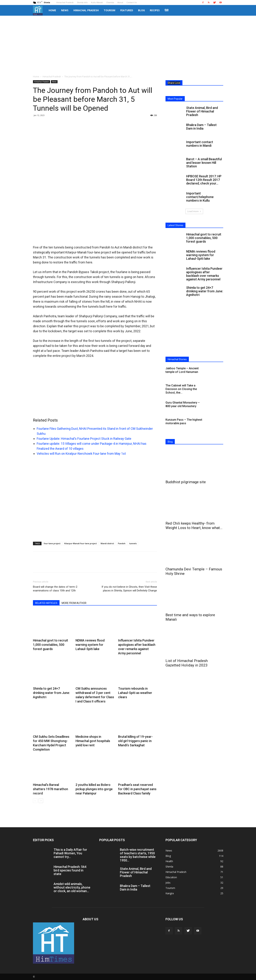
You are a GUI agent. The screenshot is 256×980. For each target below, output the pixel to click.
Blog (141, 10)
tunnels (133, 543)
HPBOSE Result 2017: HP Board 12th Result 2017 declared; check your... (204, 180)
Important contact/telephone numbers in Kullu (200, 197)
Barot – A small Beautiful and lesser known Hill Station (204, 163)
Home (52, 10)
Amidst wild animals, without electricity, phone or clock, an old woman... (72, 887)
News (65, 10)
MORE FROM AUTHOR (74, 603)
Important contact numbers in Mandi (200, 144)
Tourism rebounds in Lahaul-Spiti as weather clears (135, 693)
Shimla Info (82, 2)
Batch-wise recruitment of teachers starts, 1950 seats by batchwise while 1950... (138, 855)
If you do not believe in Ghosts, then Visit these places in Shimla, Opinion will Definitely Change (129, 589)
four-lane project (52, 543)
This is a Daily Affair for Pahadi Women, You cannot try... (70, 853)
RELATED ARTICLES (46, 603)
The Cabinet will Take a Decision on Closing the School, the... (181, 389)
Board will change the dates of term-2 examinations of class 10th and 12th (55, 589)
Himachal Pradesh (65, 2)
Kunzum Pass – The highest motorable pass (184, 421)
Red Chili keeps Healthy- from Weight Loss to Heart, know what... (194, 526)
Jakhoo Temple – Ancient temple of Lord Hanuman (182, 370)
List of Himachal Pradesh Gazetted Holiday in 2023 (187, 663)
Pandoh (122, 543)
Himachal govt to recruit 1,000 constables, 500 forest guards (51, 645)
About (120, 2)
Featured (127, 10)
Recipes (155, 10)
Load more (194, 211)
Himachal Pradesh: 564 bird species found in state (70, 870)
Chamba (110, 2)
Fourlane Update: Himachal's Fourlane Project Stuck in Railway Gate (84, 439)
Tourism (109, 10)
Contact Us (132, 2)
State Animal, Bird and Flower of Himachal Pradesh (202, 111)
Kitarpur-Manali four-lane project (81, 543)
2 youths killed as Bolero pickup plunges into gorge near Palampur (94, 789)
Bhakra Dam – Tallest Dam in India (201, 127)
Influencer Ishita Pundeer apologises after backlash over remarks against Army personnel (204, 274)
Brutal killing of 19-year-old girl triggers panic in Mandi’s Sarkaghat (135, 741)
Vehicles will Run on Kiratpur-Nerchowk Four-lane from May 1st (81, 454)
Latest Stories (175, 225)
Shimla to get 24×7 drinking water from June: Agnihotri (51, 693)
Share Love (174, 83)
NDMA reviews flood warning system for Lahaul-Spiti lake (90, 645)
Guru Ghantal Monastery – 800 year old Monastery (183, 404)
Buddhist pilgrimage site (186, 482)
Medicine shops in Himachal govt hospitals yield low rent (93, 741)
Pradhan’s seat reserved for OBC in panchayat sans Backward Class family (137, 789)
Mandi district (107, 543)
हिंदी (167, 10)
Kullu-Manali (97, 2)
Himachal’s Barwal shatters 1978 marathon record (51, 789)
